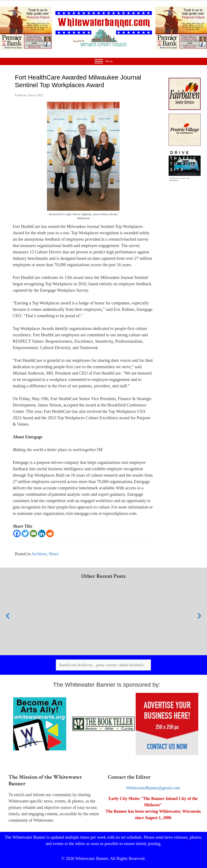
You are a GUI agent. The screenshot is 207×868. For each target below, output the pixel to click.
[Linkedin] (42, 533)
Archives (39, 554)
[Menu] (104, 61)
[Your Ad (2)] (185, 180)
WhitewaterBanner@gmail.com (153, 788)
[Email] (33, 533)
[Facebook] (17, 533)
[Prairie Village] (185, 144)
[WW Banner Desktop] (26, 48)
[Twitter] (25, 533)
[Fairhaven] (185, 108)
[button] (8, 616)
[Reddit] (50, 533)
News (54, 554)
